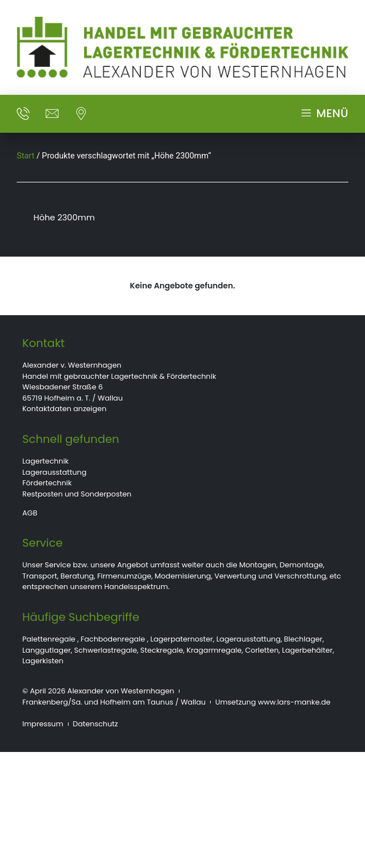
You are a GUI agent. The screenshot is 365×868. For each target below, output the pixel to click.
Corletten (262, 650)
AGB (30, 513)
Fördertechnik (47, 483)
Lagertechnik (45, 461)
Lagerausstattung (54, 472)
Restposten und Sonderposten (77, 494)
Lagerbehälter (307, 650)
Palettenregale (49, 639)
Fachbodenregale (113, 639)
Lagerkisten (43, 661)
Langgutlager (47, 650)
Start (26, 156)
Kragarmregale (214, 650)
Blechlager (303, 639)
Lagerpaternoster (182, 639)
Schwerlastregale (106, 650)
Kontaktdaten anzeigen (64, 409)
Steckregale (162, 650)
